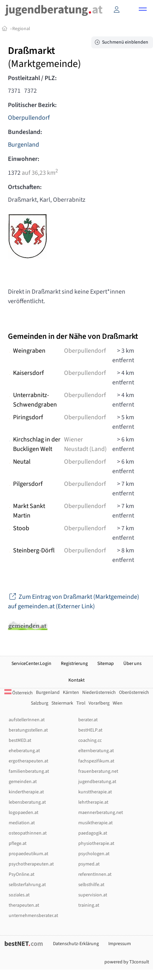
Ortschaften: (25, 187)
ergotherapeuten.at (28, 761)
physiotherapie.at (96, 843)
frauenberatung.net (98, 771)
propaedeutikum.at (28, 854)
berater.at (88, 720)
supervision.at (93, 895)
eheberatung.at (24, 751)
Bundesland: (25, 132)
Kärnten (71, 692)
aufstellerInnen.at (27, 720)
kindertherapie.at (26, 792)
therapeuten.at (24, 905)
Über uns (132, 664)
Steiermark (62, 703)
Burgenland (24, 145)
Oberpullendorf (29, 118)
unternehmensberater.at (33, 916)
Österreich (19, 693)
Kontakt (76, 680)
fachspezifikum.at (96, 761)
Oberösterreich (134, 692)
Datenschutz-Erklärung (76, 944)
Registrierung (74, 664)
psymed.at (89, 864)
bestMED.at (20, 740)
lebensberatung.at (27, 802)
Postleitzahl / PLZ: (32, 78)
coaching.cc (90, 740)
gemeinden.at (23, 782)
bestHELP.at (90, 730)
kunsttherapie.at (95, 792)
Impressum (120, 944)
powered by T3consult (127, 962)
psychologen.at (94, 854)
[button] (143, 10)
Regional (21, 29)
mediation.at (22, 823)
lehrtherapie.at (93, 802)
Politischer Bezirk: (32, 105)
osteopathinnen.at (28, 833)
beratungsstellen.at (28, 730)
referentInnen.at (95, 874)
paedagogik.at (93, 833)
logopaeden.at (24, 813)
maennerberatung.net (101, 813)
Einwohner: (24, 159)
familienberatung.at (29, 771)
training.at (89, 905)
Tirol (81, 703)
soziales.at (19, 895)
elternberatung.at (96, 751)
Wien (118, 703)
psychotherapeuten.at (31, 864)
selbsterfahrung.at (27, 885)
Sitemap (106, 664)
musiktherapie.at (95, 823)
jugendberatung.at (97, 782)
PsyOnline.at (22, 874)
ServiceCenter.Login (31, 664)
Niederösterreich (99, 692)
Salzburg (40, 703)
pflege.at (18, 843)
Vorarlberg (99, 703)
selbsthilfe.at (91, 885)
